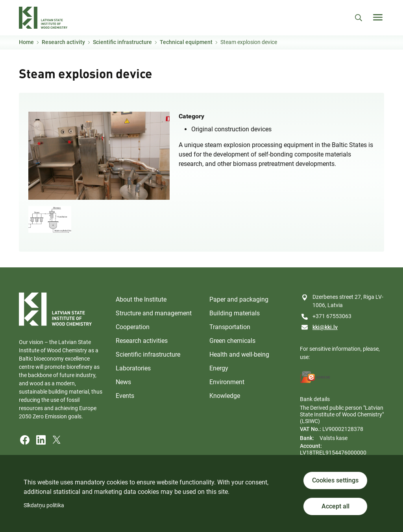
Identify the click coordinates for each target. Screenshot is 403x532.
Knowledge (225, 396)
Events (125, 396)
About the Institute (141, 299)
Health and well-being (239, 354)
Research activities (142, 341)
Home (26, 42)
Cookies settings (335, 480)
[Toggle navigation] (378, 17)
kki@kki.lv (325, 327)
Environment (227, 382)
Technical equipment (186, 42)
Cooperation (133, 327)
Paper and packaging (239, 299)
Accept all (336, 506)
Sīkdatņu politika (44, 505)
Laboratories (133, 368)
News (123, 382)
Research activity (63, 42)
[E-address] (315, 377)
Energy (219, 368)
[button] (99, 155)
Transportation (230, 327)
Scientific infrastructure (122, 42)
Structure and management (154, 313)
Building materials (235, 313)
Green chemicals (232, 341)
